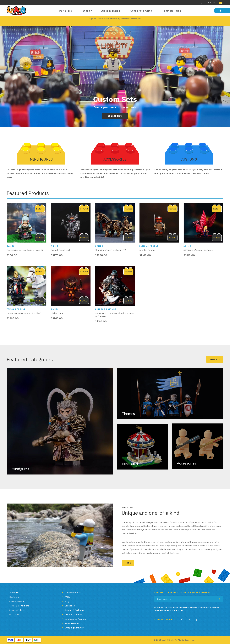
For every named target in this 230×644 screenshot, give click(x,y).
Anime (55, 246)
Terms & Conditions (19, 606)
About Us (14, 592)
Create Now (115, 116)
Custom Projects (73, 592)
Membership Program (76, 619)
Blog (67, 601)
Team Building (172, 11)
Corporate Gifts (141, 11)
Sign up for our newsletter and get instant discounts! (115, 19)
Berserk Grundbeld (60, 250)
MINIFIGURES (41, 159)
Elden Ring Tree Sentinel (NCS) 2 (111, 250)
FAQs (67, 597)
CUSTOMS (189, 159)
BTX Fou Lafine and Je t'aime (198, 250)
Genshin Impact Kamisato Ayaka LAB (25, 250)
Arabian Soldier (147, 250)
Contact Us (15, 597)
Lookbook (70, 606)
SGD (210, 3)
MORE (128, 563)
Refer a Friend (72, 623)
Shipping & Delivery (75, 628)
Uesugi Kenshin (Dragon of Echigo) (24, 313)
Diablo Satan (58, 313)
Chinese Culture (106, 309)
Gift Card (14, 614)
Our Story (66, 11)
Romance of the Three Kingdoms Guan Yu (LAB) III (114, 315)
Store (86, 11)
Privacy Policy (17, 610)
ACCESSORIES (115, 159)
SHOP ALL (215, 359)
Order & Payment (73, 614)
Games (11, 246)
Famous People (149, 246)
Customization (110, 11)
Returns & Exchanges (75, 610)
